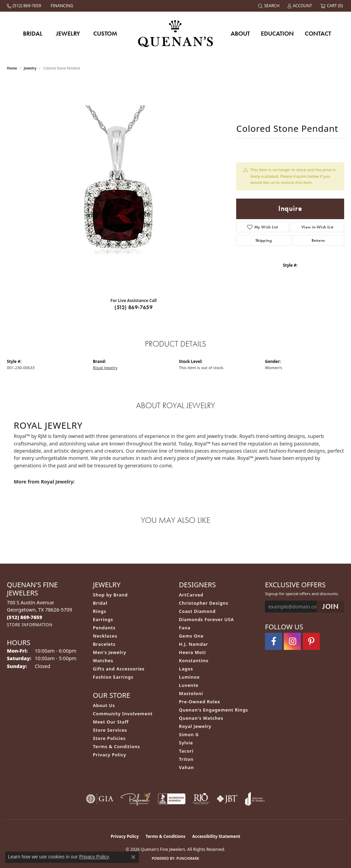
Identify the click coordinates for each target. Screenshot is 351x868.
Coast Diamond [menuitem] (197, 611)
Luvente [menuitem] (189, 685)
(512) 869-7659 (134, 307)
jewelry (30, 68)
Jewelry (68, 33)
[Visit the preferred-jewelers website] (136, 799)
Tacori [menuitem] (186, 751)
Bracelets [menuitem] (104, 644)
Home (12, 68)
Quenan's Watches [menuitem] (201, 718)
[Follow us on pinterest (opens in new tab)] (311, 641)
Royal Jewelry (105, 368)
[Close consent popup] (133, 857)
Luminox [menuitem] (189, 677)
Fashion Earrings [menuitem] (113, 677)
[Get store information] (30, 625)
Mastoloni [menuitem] (191, 693)
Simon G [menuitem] (189, 734)
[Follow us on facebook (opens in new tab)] (274, 641)
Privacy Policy (110, 755)
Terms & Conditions (117, 746)
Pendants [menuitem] (104, 628)
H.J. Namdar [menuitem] (193, 644)
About (240, 33)
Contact (318, 33)
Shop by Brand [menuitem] (110, 595)
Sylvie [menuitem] (186, 743)
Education (277, 33)
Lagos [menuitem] (186, 669)
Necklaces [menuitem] (105, 636)
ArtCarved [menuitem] (191, 595)
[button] (269, 6)
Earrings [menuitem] (103, 619)
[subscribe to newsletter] (330, 607)
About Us (104, 705)
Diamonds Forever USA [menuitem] (207, 619)
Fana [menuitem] (185, 628)
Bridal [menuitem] (100, 603)
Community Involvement (123, 714)
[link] (25, 6)
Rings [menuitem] (100, 611)
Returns (318, 240)
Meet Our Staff (111, 722)
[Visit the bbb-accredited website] (172, 799)
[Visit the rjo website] (201, 799)
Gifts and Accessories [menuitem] (119, 669)
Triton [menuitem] (186, 759)
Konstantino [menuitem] (194, 661)
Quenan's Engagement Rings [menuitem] (214, 710)
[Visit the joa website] (255, 799)
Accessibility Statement (216, 836)
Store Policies (109, 738)
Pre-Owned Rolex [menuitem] (199, 702)
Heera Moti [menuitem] (192, 652)
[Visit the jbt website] (227, 799)
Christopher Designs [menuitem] (204, 603)
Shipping (264, 240)
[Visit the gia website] (100, 799)
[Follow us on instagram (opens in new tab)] (292, 641)
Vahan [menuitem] (186, 767)
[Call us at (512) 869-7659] (25, 617)
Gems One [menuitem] (191, 636)
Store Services (110, 730)
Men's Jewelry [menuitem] (110, 652)
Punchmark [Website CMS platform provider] (188, 858)
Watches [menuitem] (103, 661)
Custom (105, 33)
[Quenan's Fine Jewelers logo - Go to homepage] (176, 33)
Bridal (33, 33)
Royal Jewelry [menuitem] (195, 726)
